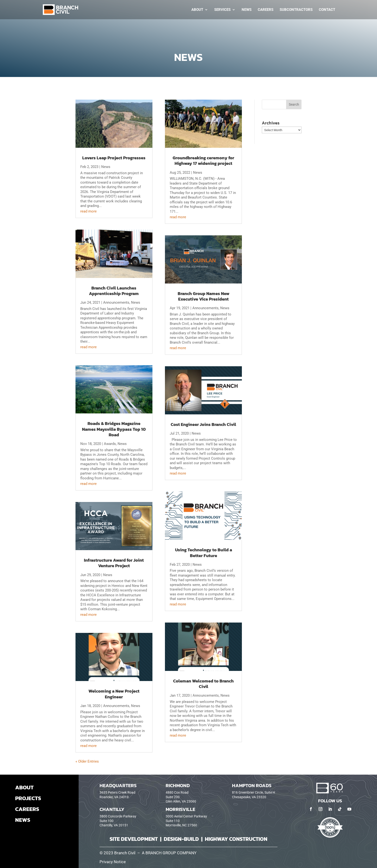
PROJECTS (28, 798)
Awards (110, 444)
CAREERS (27, 809)
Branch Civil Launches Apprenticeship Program (114, 291)
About (197, 10)
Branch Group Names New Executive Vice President (204, 296)
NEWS (23, 820)
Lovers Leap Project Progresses (114, 158)
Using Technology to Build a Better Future (204, 553)
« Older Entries (87, 761)
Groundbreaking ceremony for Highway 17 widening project (203, 161)
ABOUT (24, 787)
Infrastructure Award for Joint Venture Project (114, 563)
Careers (266, 10)
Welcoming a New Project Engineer (114, 694)
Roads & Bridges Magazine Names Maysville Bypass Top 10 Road (114, 429)
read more (88, 211)
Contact (327, 10)
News (247, 10)
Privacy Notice (113, 862)
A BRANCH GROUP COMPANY (169, 853)
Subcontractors (296, 10)
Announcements (116, 302)
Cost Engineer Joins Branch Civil (203, 424)
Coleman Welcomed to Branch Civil (203, 684)
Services (222, 10)
